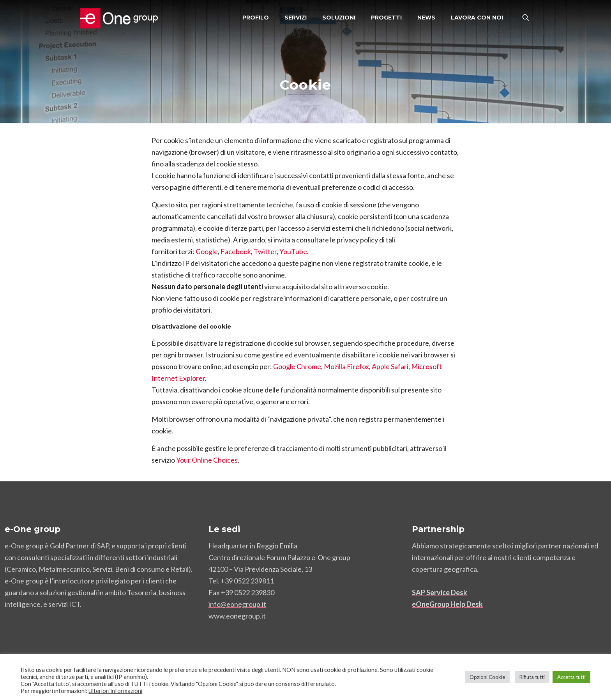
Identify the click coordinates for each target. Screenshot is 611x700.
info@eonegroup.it (237, 604)
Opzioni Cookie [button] (487, 677)
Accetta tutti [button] (571, 677)
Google (207, 251)
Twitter (265, 251)
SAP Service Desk (440, 592)
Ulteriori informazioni (115, 691)
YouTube (293, 251)
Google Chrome (297, 366)
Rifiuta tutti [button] (532, 677)
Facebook (236, 251)
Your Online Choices (207, 460)
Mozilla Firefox (346, 366)
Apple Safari (390, 366)
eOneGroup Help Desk (447, 604)
